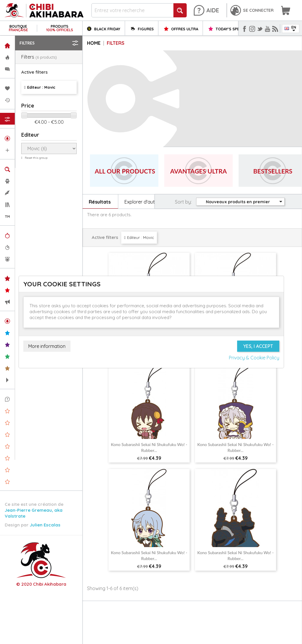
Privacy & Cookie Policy (254, 358)
